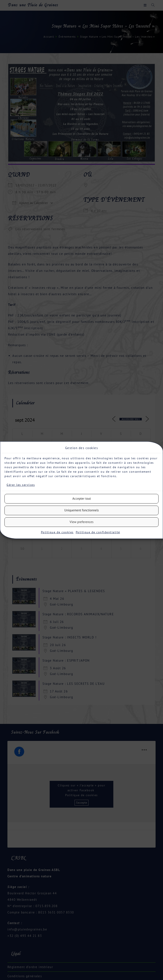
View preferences (81, 522)
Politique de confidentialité (98, 532)
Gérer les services (21, 485)
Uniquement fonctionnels (81, 510)
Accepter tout (82, 499)
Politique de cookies (57, 532)
